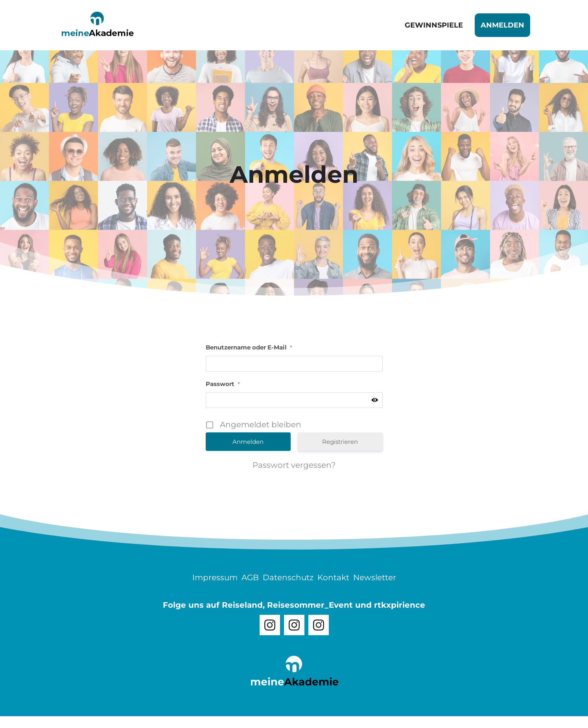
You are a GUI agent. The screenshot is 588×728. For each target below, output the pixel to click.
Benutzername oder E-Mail (249, 347)
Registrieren (340, 442)
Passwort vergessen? (294, 465)
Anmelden (502, 25)
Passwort (223, 384)
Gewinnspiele (434, 25)
